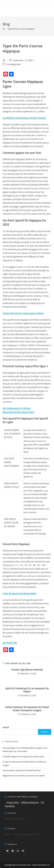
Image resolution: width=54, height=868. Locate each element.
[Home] (4, 29)
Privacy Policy (13, 802)
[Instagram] (18, 851)
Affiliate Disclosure (30, 802)
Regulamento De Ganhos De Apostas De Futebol (24, 776)
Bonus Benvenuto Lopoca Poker (19, 412)
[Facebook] (13, 851)
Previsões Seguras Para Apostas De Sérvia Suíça (23, 757)
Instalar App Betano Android (27, 670)
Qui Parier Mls (10, 643)
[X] (7, 851)
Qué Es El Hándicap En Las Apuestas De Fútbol (27, 690)
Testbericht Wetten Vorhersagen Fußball (23, 313)
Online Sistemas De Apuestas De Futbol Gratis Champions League (27, 709)
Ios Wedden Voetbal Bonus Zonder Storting (24, 118)
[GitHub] (23, 851)
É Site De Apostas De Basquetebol (20, 593)
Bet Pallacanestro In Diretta (17, 408)
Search (6, 727)
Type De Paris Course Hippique (21, 29)
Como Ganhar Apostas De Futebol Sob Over (22, 770)
